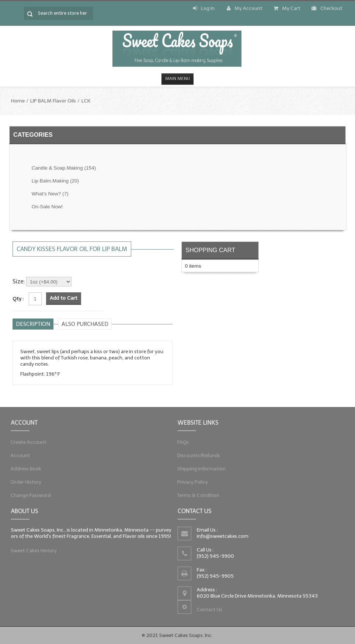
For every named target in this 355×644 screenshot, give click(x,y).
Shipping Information (198, 469)
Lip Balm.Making (55, 181)
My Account (245, 8)
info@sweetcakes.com (221, 535)
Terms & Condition (194, 499)
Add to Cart (64, 298)
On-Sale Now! (47, 207)
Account (15, 455)
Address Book (22, 469)
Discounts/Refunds (195, 455)
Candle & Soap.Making (64, 168)
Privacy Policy (188, 484)
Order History (22, 484)
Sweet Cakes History (30, 552)
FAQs (177, 440)
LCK (86, 101)
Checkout (327, 8)
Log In (204, 8)
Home (18, 101)
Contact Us (207, 613)
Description (33, 324)
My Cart (287, 8)
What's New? (50, 194)
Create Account (24, 440)
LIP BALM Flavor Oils (53, 101)
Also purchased (85, 324)
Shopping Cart (210, 250)
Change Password (27, 499)
